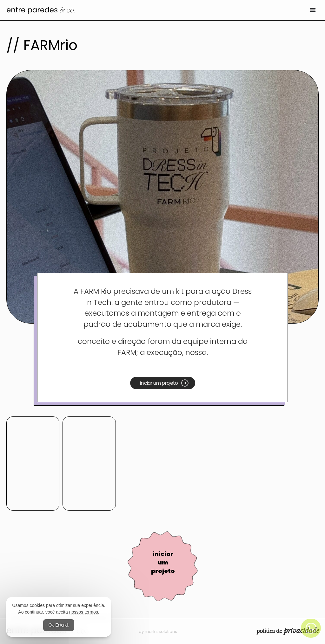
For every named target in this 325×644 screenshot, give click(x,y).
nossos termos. (84, 612)
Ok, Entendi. (59, 625)
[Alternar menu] (313, 10)
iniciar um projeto (163, 562)
